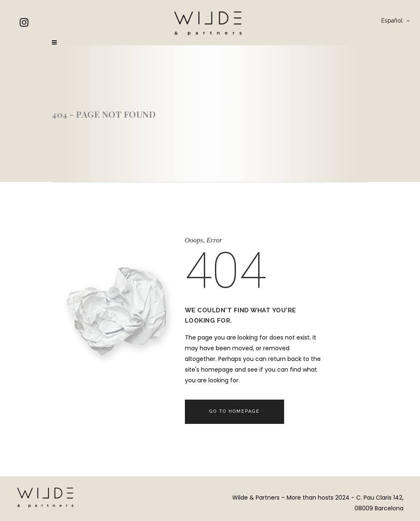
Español (392, 21)
